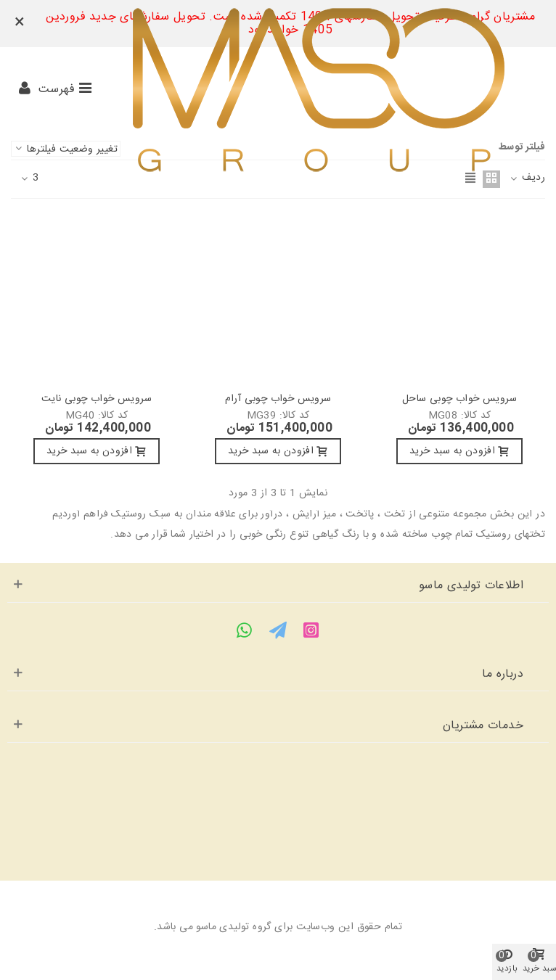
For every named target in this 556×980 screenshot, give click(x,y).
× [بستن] (20, 24)
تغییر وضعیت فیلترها (66, 149)
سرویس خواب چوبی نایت (97, 399)
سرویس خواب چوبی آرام (278, 399)
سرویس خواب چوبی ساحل (459, 399)
